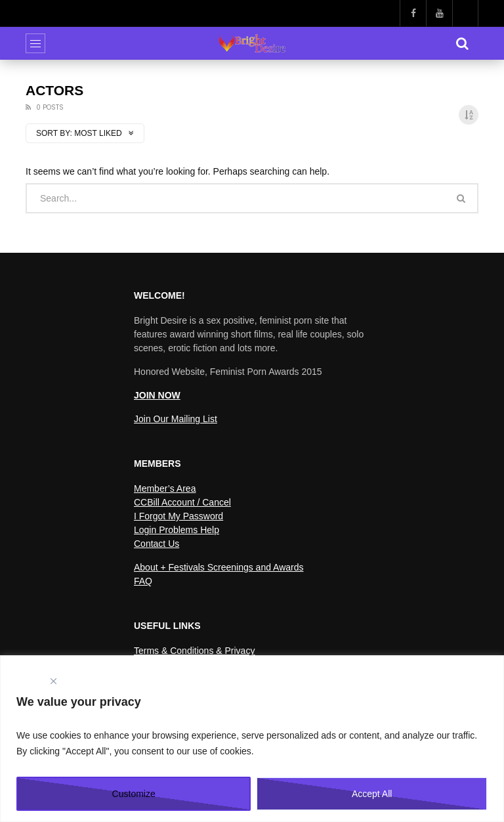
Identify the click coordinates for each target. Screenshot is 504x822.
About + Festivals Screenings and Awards (219, 567)
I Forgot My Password (178, 516)
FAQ (143, 581)
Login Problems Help (177, 530)
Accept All (372, 794)
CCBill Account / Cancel (182, 502)
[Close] (53, 681)
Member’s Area (165, 488)
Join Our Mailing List (176, 419)
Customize (134, 794)
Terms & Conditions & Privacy (194, 651)
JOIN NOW (157, 395)
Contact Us (157, 544)
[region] (252, 739)
